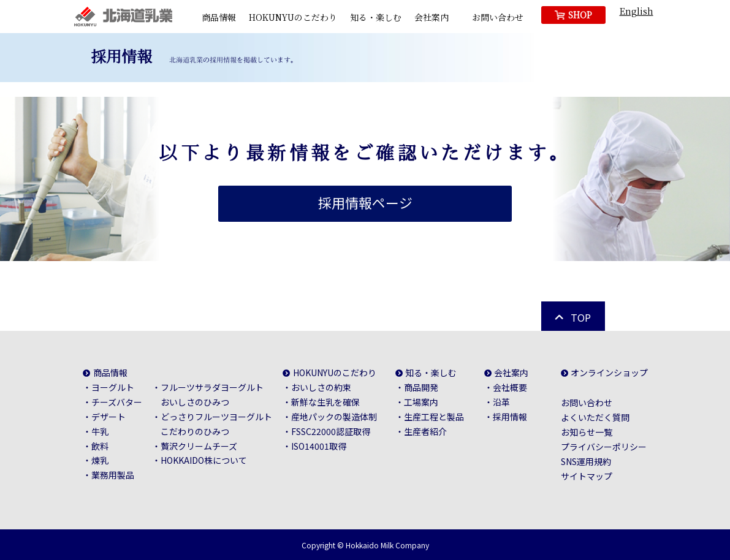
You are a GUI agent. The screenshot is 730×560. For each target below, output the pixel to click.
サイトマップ (587, 476)
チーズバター (117, 402)
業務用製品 (113, 475)
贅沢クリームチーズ (199, 445)
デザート (108, 417)
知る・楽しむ (376, 17)
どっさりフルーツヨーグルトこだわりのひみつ (216, 424)
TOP (581, 317)
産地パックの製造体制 (334, 417)
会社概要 (510, 387)
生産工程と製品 (434, 417)
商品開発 (421, 387)
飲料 (100, 445)
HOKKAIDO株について (204, 460)
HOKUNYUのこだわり (293, 17)
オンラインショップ (610, 373)
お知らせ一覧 (587, 432)
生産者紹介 (425, 431)
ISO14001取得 (319, 445)
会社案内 (432, 17)
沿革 (501, 402)
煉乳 (100, 460)
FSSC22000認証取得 (331, 431)
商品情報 (219, 17)
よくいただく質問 (595, 417)
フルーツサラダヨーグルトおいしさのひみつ (212, 395)
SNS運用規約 (586, 461)
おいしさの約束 (321, 387)
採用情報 (510, 417)
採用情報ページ (365, 203)
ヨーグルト (113, 387)
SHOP (580, 15)
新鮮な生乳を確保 (325, 402)
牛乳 (100, 431)
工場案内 (421, 402)
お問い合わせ (498, 17)
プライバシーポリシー (604, 447)
